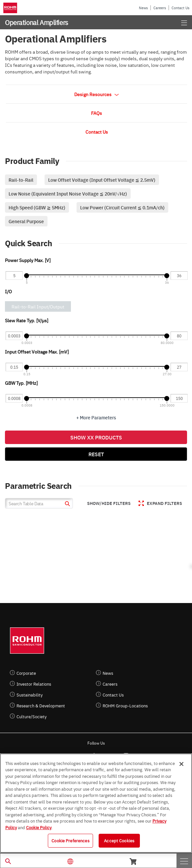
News (143, 8)
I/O (8, 291)
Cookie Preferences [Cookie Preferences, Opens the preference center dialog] (70, 840)
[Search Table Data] (39, 503)
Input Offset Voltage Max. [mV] (37, 352)
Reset (96, 454)
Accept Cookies (119, 840)
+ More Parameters (96, 417)
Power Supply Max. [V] (28, 260)
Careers (160, 8)
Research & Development (41, 706)
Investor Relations (34, 684)
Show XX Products (96, 437)
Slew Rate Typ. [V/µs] (27, 320)
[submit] (66, 504)
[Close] (181, 764)
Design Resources (96, 94)
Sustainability (30, 695)
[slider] (27, 276)
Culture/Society (32, 716)
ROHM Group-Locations (125, 706)
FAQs (96, 113)
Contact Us (180, 8)
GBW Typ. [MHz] (21, 383)
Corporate (26, 673)
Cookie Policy (39, 827)
